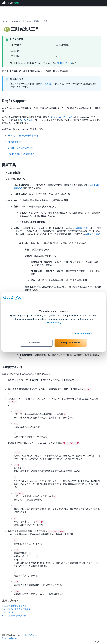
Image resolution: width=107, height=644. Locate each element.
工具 (23, 21)
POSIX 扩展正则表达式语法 (21, 154)
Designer (15, 21)
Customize (36, 343)
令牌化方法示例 (93, 234)
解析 (29, 21)
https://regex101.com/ (61, 117)
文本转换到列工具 (82, 228)
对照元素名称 (14, 142)
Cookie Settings (84, 334)
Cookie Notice (31, 635)
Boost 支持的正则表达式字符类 (23, 135)
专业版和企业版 (65, 63)
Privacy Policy (53, 322)
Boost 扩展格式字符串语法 (21, 148)
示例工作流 (46, 84)
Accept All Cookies (71, 343)
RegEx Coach (26, 120)
